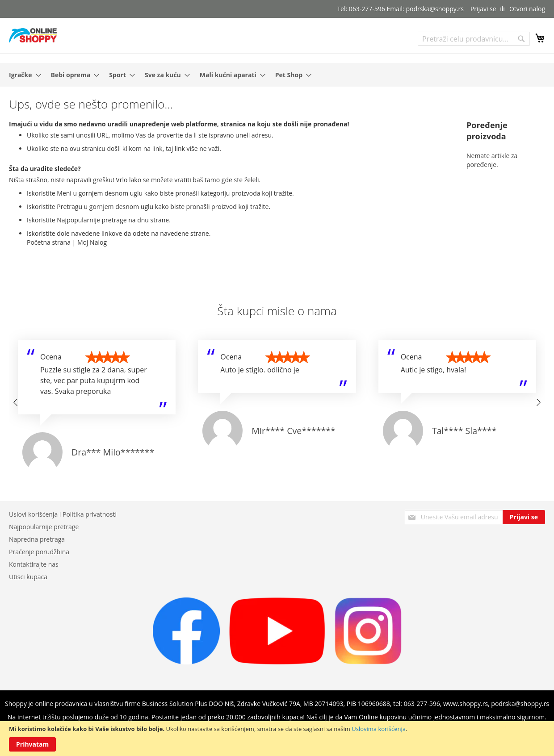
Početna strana (49, 242)
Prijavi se (483, 9)
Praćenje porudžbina (39, 552)
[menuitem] (22, 75)
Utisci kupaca (28, 577)
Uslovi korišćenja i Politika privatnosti (63, 514)
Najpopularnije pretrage (44, 527)
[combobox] (474, 39)
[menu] (277, 75)
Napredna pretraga (37, 539)
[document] (277, 739)
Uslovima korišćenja (379, 729)
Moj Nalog (92, 242)
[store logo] (33, 35)
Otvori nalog (527, 9)
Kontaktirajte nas (34, 564)
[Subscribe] (524, 517)
